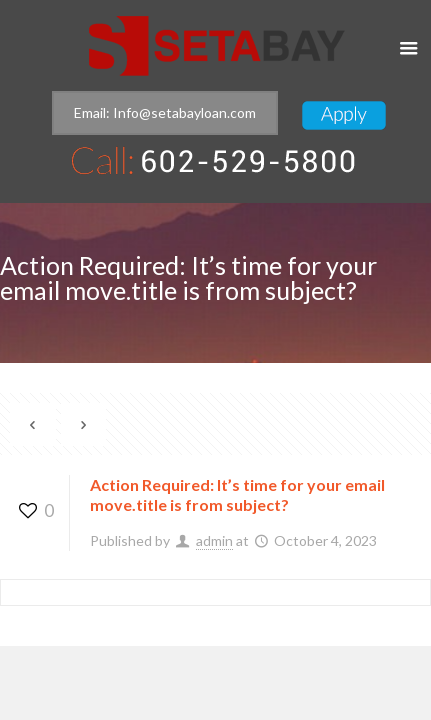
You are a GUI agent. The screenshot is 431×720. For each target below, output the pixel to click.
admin (214, 540)
